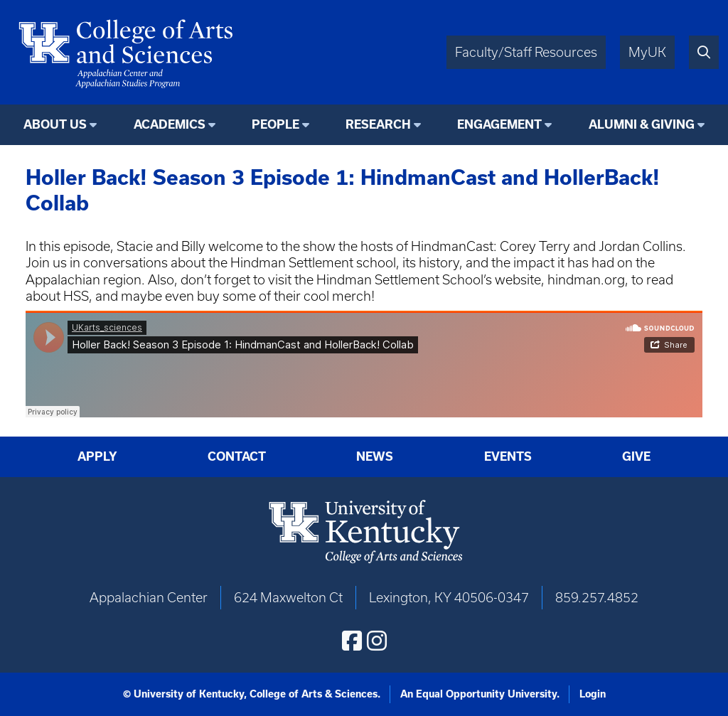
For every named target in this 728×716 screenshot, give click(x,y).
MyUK (647, 52)
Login (593, 694)
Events (508, 456)
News (375, 456)
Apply (97, 456)
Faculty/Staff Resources (526, 52)
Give (636, 456)
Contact (237, 456)
